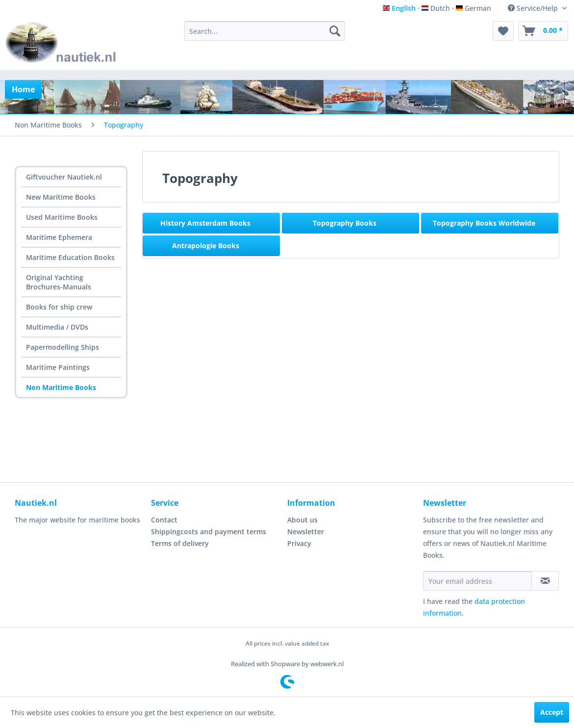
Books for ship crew (59, 307)
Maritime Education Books (70, 257)
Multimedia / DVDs (57, 327)
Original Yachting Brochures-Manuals (59, 282)
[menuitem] (265, 31)
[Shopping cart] (543, 31)
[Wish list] (503, 31)
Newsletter (306, 532)
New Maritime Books (61, 197)
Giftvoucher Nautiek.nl (64, 177)
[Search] (335, 31)
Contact (164, 520)
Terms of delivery (180, 543)
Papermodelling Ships (62, 347)
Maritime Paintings (58, 367)
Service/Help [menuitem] (534, 8)
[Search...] (265, 31)
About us (302, 520)
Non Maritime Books (61, 387)
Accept (552, 712)
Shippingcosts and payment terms (209, 532)
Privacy (299, 543)
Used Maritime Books (62, 217)
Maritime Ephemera (59, 237)
